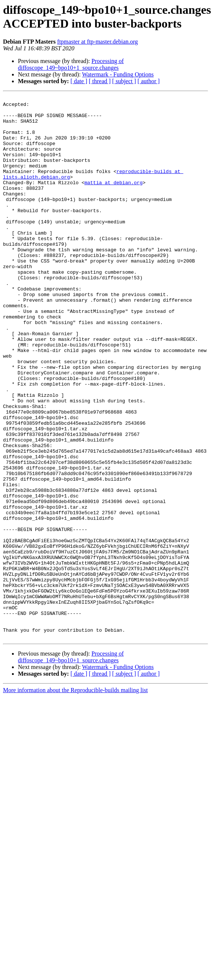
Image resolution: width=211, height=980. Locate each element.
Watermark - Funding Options (118, 74)
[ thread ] (100, 81)
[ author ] (149, 81)
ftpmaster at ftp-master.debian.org (97, 42)
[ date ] (79, 81)
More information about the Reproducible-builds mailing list (75, 799)
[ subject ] (124, 81)
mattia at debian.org (113, 200)
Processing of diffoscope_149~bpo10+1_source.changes (71, 64)
